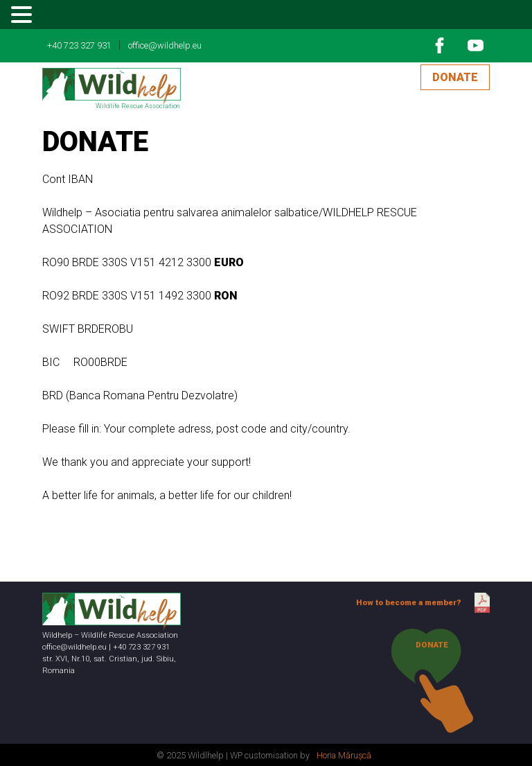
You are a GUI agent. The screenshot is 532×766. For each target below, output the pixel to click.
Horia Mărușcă (344, 755)
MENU (55, 17)
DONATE (455, 77)
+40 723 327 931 (79, 45)
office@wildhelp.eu (165, 45)
